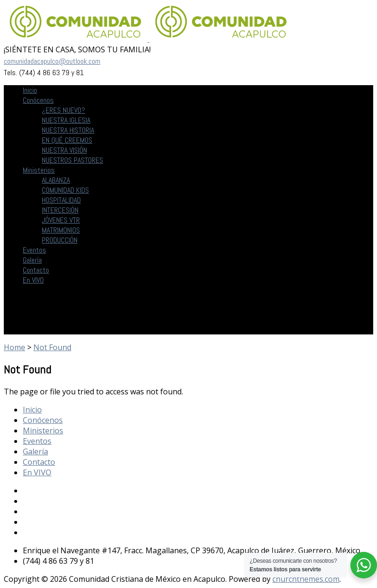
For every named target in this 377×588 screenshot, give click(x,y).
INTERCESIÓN (60, 210)
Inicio (30, 90)
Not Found (52, 347)
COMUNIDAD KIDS (65, 190)
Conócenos (38, 100)
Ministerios (39, 170)
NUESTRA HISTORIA (68, 130)
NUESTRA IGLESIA (66, 120)
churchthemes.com (306, 579)
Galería (32, 260)
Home (14, 347)
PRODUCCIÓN (60, 240)
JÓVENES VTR (61, 220)
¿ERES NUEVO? (63, 110)
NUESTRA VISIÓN (64, 150)
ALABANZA (56, 180)
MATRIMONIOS (61, 230)
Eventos (34, 250)
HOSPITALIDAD (61, 200)
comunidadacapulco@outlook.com (52, 61)
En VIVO (33, 280)
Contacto (36, 270)
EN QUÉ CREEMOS (67, 140)
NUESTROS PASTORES (72, 160)
